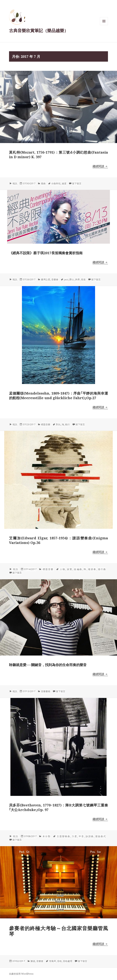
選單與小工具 (104, 25)
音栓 (59, 961)
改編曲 (78, 569)
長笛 (83, 279)
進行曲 (102, 569)
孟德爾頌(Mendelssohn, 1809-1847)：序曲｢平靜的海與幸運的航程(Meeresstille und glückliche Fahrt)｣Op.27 (58, 396)
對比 (58, 424)
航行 (68, 424)
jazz (66, 279)
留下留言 (77, 183)
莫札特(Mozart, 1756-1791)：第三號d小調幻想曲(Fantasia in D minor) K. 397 (58, 155)
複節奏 (92, 569)
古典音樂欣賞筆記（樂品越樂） (39, 30)
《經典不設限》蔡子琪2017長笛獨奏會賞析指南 (46, 253)
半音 (81, 836)
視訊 (15, 183)
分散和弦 (56, 183)
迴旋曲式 (100, 836)
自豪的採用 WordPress (21, 974)
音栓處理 (68, 961)
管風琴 (53, 961)
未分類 (46, 836)
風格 (43, 183)
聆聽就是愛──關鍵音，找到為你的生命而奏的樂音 (48, 665)
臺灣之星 (46, 279)
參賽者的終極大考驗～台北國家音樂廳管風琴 (58, 931)
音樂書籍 (46, 691)
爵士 (72, 279)
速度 (64, 183)
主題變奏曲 (63, 836)
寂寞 (70, 569)
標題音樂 (46, 424)
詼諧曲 (90, 836)
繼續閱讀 (100, 166)
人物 (62, 569)
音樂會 (55, 279)
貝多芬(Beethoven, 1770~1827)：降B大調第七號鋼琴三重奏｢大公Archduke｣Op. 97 (58, 807)
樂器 (33, 961)
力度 (74, 836)
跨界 (78, 279)
